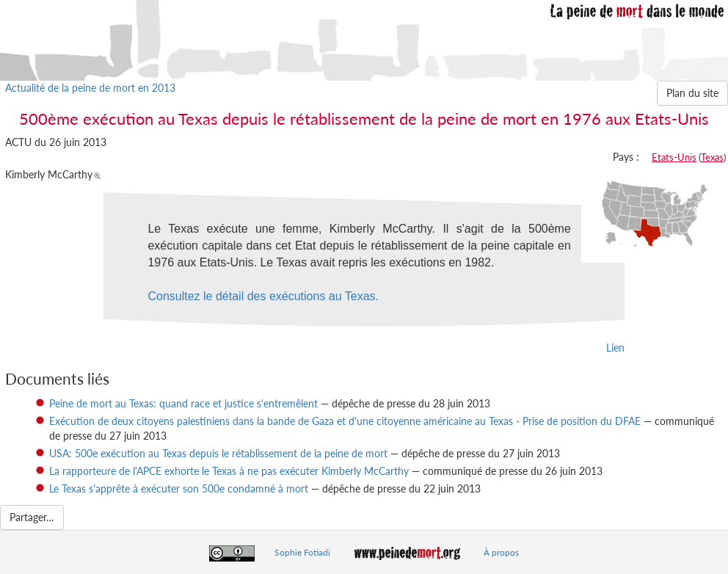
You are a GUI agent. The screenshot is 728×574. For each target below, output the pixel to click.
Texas (712, 157)
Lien (615, 348)
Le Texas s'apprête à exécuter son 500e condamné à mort (179, 488)
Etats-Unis (674, 157)
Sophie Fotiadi (302, 552)
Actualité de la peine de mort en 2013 (90, 88)
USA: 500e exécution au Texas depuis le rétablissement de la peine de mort (218, 453)
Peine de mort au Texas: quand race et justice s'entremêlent (183, 403)
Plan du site (692, 93)
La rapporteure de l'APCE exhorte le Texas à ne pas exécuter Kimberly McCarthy (229, 471)
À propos (501, 552)
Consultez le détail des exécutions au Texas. (263, 296)
